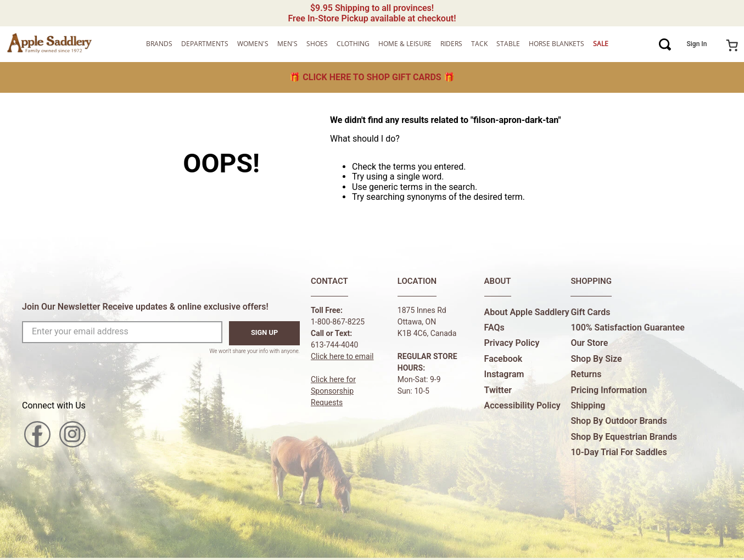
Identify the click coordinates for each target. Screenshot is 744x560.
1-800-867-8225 (338, 322)
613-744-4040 (334, 345)
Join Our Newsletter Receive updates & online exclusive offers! (145, 307)
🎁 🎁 (372, 77)
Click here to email (342, 356)
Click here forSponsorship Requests (333, 391)
